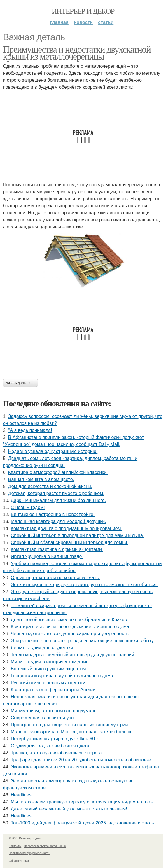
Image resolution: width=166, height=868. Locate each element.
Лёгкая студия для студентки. (43, 648)
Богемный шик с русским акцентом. (49, 669)
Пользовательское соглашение (45, 846)
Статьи (106, 22)
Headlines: (22, 795)
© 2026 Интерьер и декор (26, 838)
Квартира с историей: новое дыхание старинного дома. (71, 627)
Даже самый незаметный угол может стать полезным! (69, 809)
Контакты (15, 846)
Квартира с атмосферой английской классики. (58, 472)
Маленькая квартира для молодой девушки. (58, 521)
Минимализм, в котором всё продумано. (54, 711)
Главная (59, 22)
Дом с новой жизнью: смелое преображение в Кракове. (71, 620)
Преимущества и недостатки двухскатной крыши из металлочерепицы (77, 53)
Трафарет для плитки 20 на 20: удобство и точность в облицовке (81, 760)
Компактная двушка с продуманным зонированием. (67, 528)
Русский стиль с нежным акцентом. (49, 683)
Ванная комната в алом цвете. (41, 479)
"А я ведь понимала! (30, 430)
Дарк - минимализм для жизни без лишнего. (58, 500)
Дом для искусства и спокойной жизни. (50, 486)
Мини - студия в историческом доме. (50, 662)
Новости (83, 22)
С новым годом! (28, 507)
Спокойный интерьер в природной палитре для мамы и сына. (78, 535)
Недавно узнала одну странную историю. (53, 451)
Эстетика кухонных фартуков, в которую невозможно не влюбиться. (84, 585)
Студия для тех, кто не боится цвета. (51, 746)
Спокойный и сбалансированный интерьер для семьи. (70, 542)
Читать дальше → (20, 383)
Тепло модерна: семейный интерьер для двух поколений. (73, 655)
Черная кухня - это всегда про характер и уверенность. (70, 634)
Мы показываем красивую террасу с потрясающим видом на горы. (83, 802)
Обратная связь (20, 861)
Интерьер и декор (83, 11)
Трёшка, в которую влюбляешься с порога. (57, 753)
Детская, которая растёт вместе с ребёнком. (56, 493)
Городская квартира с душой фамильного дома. (63, 676)
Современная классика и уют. (43, 718)
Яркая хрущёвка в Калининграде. (47, 557)
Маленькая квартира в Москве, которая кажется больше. (72, 732)
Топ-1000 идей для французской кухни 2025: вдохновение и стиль (82, 823)
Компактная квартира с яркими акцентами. (57, 550)
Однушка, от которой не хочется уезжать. (55, 578)
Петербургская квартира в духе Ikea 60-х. (55, 739)
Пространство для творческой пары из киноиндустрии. (70, 725)
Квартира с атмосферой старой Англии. (54, 690)
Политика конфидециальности (29, 853)
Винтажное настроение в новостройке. (53, 514)
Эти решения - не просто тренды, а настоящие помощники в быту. (83, 641)
